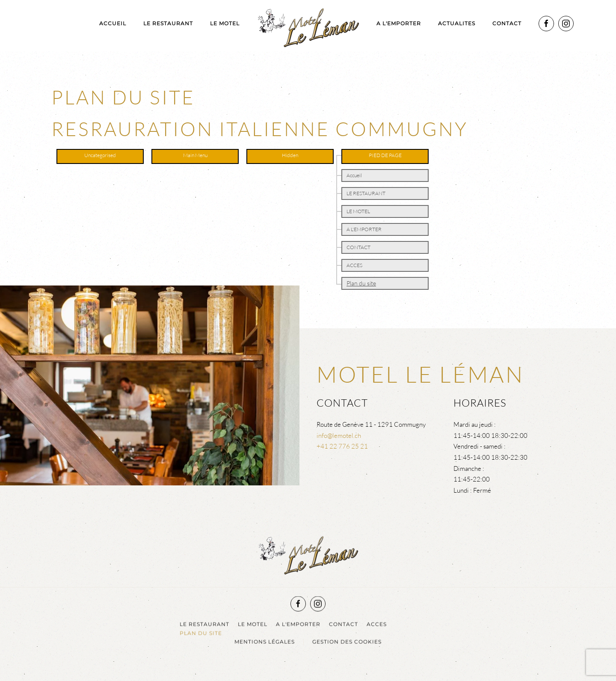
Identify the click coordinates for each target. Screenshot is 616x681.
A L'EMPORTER (399, 23)
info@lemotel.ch (339, 436)
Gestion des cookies (347, 641)
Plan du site (361, 283)
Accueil (113, 23)
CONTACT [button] (507, 23)
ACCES (354, 265)
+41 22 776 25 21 (342, 446)
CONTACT (358, 247)
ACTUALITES (457, 23)
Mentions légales (265, 641)
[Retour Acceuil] (308, 26)
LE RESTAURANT (168, 23)
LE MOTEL (225, 23)
